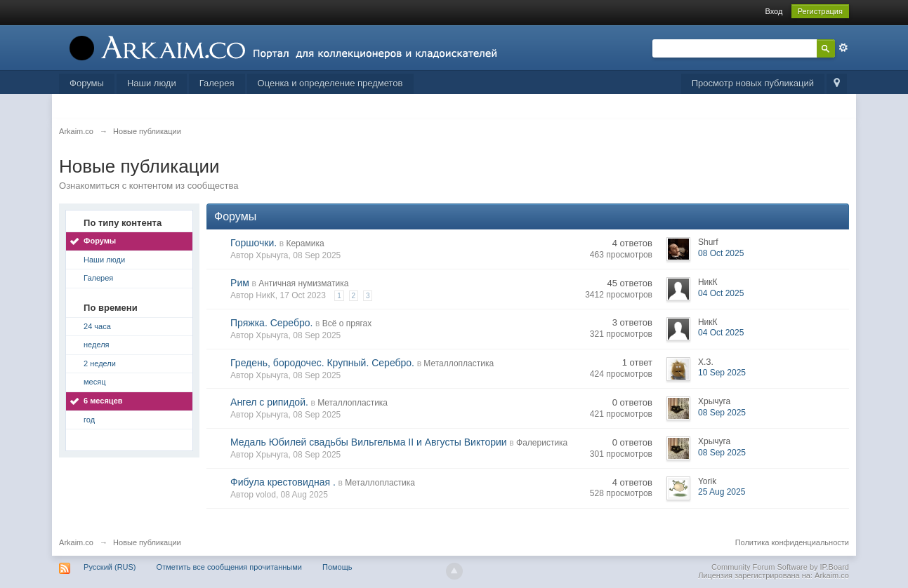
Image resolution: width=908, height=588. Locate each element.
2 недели (100, 363)
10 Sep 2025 (722, 373)
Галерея (217, 83)
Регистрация (820, 11)
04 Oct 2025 (721, 293)
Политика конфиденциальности (792, 542)
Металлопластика (459, 363)
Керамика (305, 243)
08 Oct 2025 (721, 253)
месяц (94, 382)
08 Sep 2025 (722, 413)
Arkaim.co (76, 542)
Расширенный (843, 48)
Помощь (337, 567)
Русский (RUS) (110, 567)
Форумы (87, 83)
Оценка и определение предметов (330, 83)
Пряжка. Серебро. (271, 323)
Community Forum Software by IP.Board (780, 567)
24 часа (97, 326)
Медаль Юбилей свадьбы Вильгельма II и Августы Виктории (369, 442)
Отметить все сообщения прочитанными (229, 567)
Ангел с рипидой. (269, 402)
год (89, 420)
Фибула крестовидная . (283, 482)
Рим (240, 283)
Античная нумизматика (303, 283)
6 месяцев (103, 401)
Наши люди (152, 83)
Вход (774, 11)
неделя (97, 345)
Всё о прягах (347, 323)
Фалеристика (542, 443)
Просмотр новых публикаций (753, 83)
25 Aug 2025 (722, 492)
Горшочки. (254, 243)
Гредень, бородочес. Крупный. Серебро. (322, 363)
